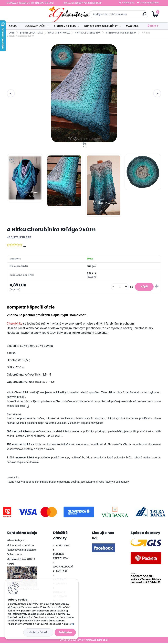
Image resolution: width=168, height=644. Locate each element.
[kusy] (117, 287)
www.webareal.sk (97, 641)
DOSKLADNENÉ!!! (35, 26)
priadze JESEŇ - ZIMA (31, 33)
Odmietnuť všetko (38, 632)
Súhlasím (65, 632)
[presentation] (11, 93)
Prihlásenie (128, 3)
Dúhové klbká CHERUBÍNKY (101, 26)
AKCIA (13, 26)
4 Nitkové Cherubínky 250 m (121, 33)
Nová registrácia (149, 3)
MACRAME (132, 26)
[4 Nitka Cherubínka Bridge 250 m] (84, 93)
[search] (123, 15)
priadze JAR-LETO (65, 26)
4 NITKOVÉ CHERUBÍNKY (88, 33)
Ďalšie (152, 26)
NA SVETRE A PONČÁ (59, 33)
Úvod (12, 33)
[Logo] (27, 14)
